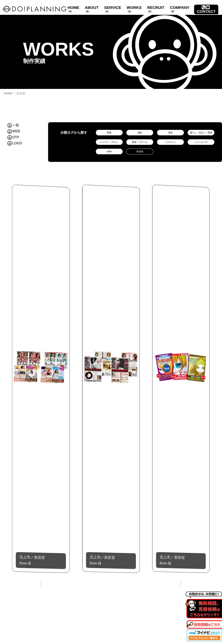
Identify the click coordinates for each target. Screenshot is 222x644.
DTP (13, 137)
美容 (170, 133)
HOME (8, 93)
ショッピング (201, 142)
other (109, 152)
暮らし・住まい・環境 (201, 133)
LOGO (15, 143)
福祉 (140, 133)
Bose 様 (41, 559)
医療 (109, 133)
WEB (14, 131)
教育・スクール (140, 142)
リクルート (170, 142)
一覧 (13, 125)
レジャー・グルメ (109, 142)
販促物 (140, 152)
